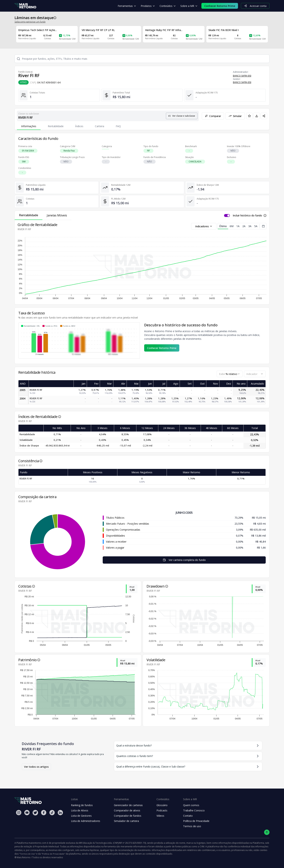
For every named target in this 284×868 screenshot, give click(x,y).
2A (244, 226)
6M (232, 226)
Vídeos (160, 816)
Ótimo (223, 227)
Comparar (213, 116)
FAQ (118, 126)
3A (250, 226)
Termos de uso (192, 826)
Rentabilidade (56, 126)
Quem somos (191, 805)
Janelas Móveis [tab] (57, 215)
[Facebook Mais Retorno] (44, 813)
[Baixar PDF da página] (257, 116)
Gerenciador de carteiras (128, 805)
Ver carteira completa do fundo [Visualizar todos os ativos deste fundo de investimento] (184, 560)
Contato (188, 816)
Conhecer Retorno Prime (162, 348)
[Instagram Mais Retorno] (19, 813)
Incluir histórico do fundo (247, 215)
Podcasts (162, 810)
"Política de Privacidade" (53, 854)
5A (256, 226)
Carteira (100, 126)
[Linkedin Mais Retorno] (60, 813)
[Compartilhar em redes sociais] (264, 116)
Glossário (162, 805)
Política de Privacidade (196, 821)
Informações (29, 126)
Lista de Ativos (80, 810)
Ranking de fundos (82, 805)
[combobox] (230, 374)
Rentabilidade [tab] (29, 215)
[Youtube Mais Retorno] (27, 813)
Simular (235, 116)
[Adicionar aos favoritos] (249, 116)
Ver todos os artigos (36, 767)
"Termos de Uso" (27, 854)
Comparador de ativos (127, 810)
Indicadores (204, 226)
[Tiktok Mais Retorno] (52, 813)
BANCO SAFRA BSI (242, 76)
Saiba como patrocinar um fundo (30, 22)
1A (238, 226)
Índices (79, 126)
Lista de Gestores (81, 816)
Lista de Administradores (86, 821)
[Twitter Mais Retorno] (35, 813)
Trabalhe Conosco (194, 810)
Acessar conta (255, 6)
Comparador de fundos (128, 816)
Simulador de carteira (126, 821)
